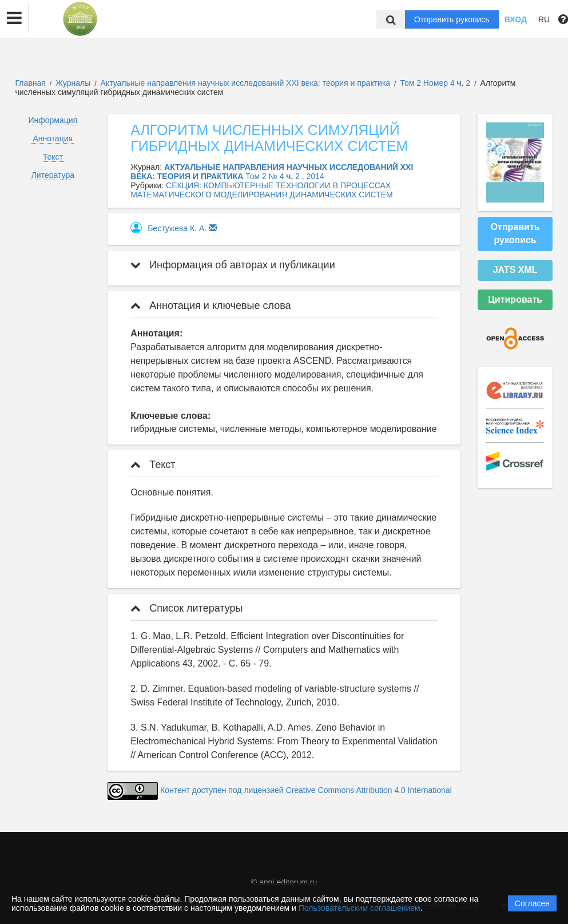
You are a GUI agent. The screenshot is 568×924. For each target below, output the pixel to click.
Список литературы (186, 608)
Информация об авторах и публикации (233, 265)
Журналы (73, 83)
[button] (14, 18)
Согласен (532, 903)
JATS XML (515, 270)
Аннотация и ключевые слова (210, 306)
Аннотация (53, 138)
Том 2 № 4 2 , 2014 (285, 176)
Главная (31, 83)
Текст (53, 157)
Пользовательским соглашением (360, 908)
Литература (53, 175)
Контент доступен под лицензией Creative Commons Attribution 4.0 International (306, 791)
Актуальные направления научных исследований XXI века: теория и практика (247, 83)
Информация (53, 120)
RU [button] (544, 19)
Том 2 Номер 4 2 (436, 83)
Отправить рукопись (452, 19)
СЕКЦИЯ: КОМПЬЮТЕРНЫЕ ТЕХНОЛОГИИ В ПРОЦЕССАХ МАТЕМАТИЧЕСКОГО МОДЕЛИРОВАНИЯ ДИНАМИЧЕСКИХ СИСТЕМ (262, 190)
